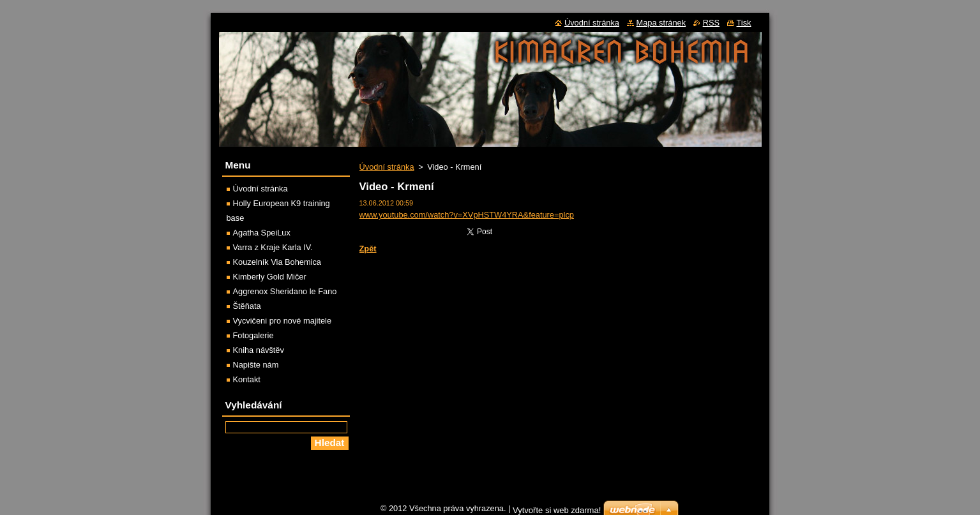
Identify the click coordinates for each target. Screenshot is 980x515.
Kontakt (247, 379)
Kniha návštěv (259, 350)
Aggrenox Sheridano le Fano (285, 291)
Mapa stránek (661, 23)
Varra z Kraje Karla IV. (273, 247)
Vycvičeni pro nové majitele (283, 321)
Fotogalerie (253, 335)
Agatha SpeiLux (262, 233)
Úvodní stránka (387, 167)
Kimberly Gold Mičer (270, 277)
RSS (711, 23)
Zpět (368, 249)
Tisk (744, 23)
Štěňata (247, 306)
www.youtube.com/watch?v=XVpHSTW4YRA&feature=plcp (467, 215)
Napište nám (256, 365)
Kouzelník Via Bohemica (277, 262)
